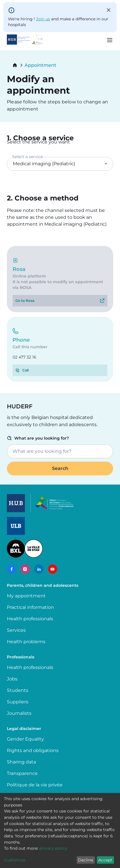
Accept (105, 860)
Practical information (32, 607)
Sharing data (21, 762)
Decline (86, 860)
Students (18, 690)
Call (25, 370)
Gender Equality (25, 739)
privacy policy (53, 848)
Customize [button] (15, 860)
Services (16, 630)
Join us (43, 19)
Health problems (26, 642)
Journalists (19, 713)
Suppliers (18, 702)
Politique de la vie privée (35, 785)
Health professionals (30, 619)
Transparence (22, 773)
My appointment (26, 596)
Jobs (12, 679)
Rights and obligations (33, 750)
